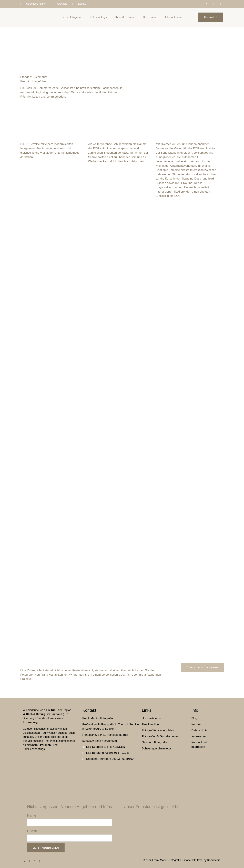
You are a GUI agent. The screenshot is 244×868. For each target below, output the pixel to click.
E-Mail (32, 831)
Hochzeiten (150, 17)
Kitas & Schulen (125, 17)
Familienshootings (34, 749)
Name (32, 815)
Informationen (173, 17)
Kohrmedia (214, 860)
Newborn (32, 745)
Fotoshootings (98, 17)
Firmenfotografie (72, 17)
